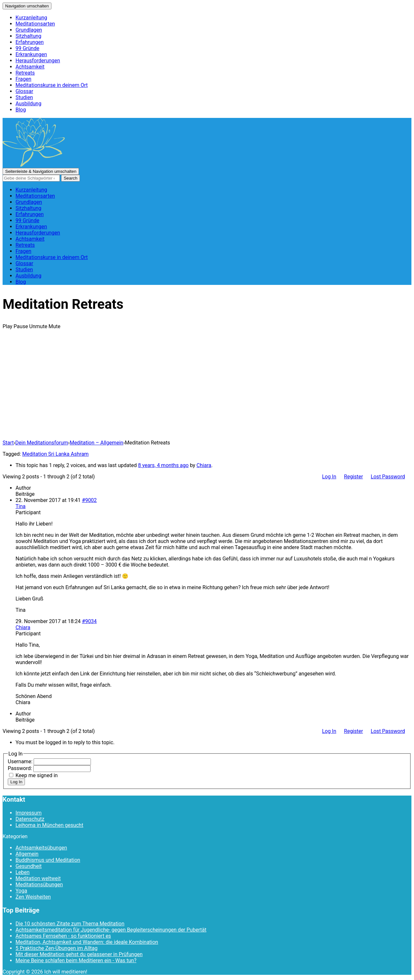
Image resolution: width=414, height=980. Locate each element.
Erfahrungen (30, 42)
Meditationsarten (35, 24)
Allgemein (27, 854)
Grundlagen (29, 30)
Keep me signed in (37, 775)
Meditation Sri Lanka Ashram (55, 454)
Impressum (29, 813)
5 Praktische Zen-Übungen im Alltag (56, 948)
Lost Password (388, 477)
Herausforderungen (38, 61)
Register (354, 477)
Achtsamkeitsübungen (41, 848)
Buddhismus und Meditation (48, 860)
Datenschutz (30, 819)
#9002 (89, 500)
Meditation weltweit (38, 878)
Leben (22, 872)
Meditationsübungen (39, 885)
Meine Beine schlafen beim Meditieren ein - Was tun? (76, 960)
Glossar (24, 91)
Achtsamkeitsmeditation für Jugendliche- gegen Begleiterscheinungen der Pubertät (111, 930)
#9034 (89, 621)
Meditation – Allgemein (96, 443)
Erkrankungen (31, 54)
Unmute (38, 326)
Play (7, 326)
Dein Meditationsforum (42, 443)
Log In (329, 477)
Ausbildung (28, 104)
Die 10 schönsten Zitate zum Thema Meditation (70, 924)
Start (8, 443)
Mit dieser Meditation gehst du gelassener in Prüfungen (79, 954)
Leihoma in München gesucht (49, 825)
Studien (24, 97)
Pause (21, 326)
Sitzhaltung (28, 36)
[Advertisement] (207, 389)
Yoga (21, 891)
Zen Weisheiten (33, 897)
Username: (21, 761)
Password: (21, 768)
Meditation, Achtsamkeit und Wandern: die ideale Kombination (87, 942)
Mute (54, 326)
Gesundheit (29, 866)
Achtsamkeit (30, 67)
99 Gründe (27, 48)
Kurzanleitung (31, 18)
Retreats (25, 73)
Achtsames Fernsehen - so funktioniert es (63, 936)
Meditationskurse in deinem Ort (52, 85)
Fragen (23, 79)
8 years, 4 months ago (163, 465)
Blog (21, 110)
